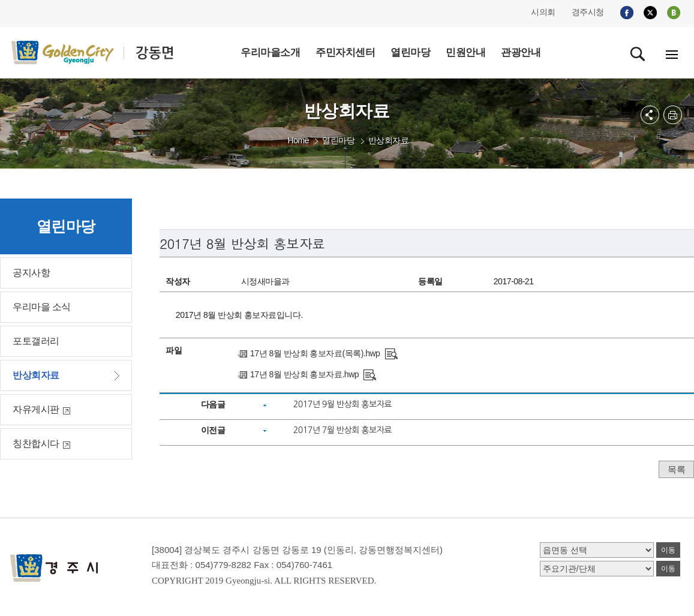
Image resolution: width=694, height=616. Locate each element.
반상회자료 (389, 140)
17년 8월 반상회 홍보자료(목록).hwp (315, 353)
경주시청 (588, 12)
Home (298, 140)
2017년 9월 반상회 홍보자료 (343, 404)
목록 (676, 469)
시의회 (543, 12)
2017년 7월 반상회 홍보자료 (343, 430)
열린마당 (338, 140)
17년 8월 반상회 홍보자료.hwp (304, 374)
